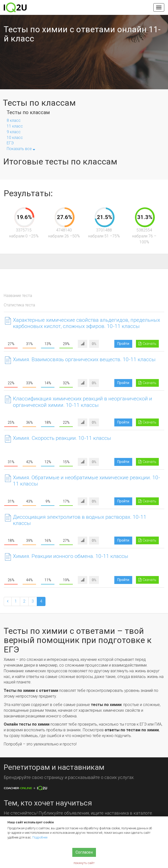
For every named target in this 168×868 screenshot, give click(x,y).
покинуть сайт (84, 863)
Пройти (123, 344)
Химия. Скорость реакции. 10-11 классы (62, 438)
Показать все (21, 149)
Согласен (84, 852)
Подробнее (40, 837)
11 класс (15, 126)
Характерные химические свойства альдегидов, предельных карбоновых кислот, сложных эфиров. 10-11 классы (86, 323)
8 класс (14, 120)
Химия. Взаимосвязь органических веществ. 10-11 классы (84, 359)
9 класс (14, 132)
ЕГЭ (10, 143)
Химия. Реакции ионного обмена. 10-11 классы (71, 556)
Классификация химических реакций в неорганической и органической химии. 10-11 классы (83, 402)
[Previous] (8, 601)
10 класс (15, 138)
